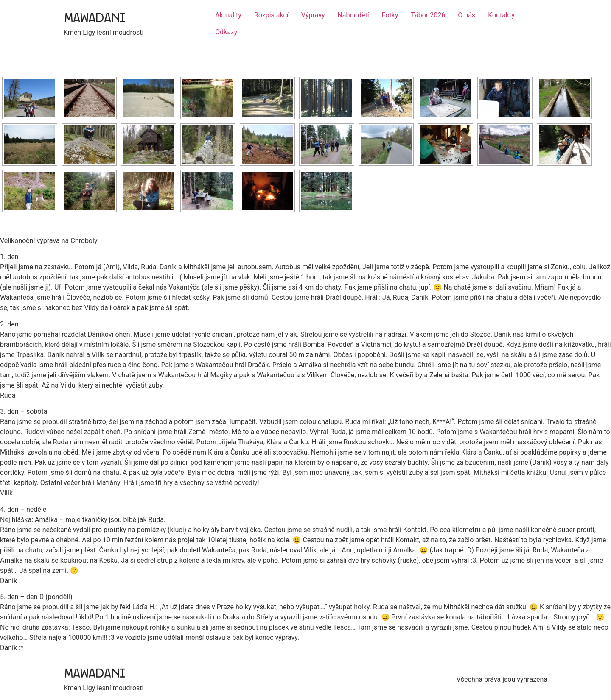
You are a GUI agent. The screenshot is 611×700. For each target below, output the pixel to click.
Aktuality (228, 15)
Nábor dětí (353, 15)
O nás (467, 15)
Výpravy (313, 15)
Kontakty (501, 15)
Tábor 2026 (428, 15)
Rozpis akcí (271, 15)
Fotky (390, 15)
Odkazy (226, 32)
